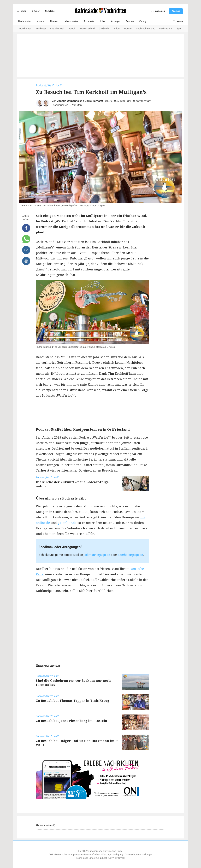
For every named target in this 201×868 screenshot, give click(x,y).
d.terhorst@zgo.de (130, 555)
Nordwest (41, 29)
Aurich (72, 29)
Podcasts (89, 21)
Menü (21, 11)
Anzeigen (115, 21)
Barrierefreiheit (92, 855)
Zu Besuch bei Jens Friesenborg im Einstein (72, 721)
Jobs (102, 21)
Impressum (76, 855)
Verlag (143, 21)
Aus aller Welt (57, 29)
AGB (51, 855)
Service (130, 21)
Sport (180, 29)
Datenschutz (62, 855)
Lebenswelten (71, 21)
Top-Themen (25, 29)
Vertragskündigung (113, 855)
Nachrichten (25, 21)
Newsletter (50, 11)
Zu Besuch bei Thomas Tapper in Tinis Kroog (73, 701)
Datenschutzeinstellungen (139, 855)
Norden (128, 29)
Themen (54, 21)
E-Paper (36, 11)
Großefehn (104, 29)
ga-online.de (67, 523)
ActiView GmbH (117, 858)
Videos (41, 21)
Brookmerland (87, 29)
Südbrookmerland (146, 29)
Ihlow (117, 29)
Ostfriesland (166, 29)
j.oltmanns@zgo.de (97, 555)
